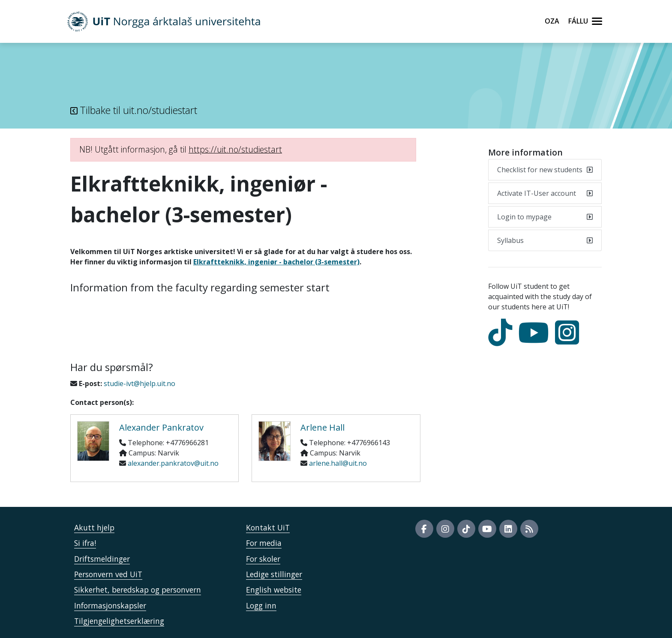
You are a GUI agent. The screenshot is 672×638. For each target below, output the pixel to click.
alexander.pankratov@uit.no (173, 463)
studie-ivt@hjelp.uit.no (139, 383)
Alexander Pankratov (161, 427)
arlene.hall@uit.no (338, 463)
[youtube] (536, 340)
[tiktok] (502, 340)
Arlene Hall (322, 427)
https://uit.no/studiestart (235, 149)
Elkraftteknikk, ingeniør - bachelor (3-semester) (276, 262)
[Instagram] (569, 340)
